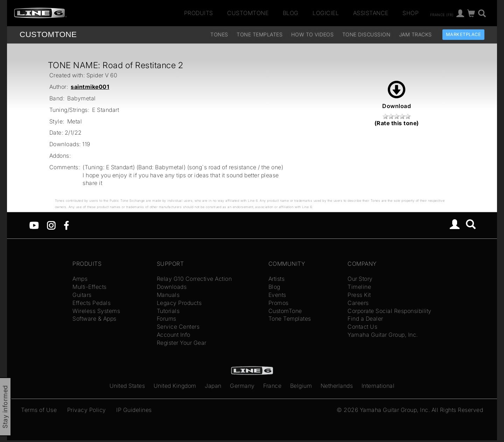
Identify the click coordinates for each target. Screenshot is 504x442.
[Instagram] (51, 225)
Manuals (168, 295)
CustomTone (248, 13)
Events (277, 295)
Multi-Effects (90, 287)
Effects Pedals (92, 303)
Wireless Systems (96, 311)
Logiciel (326, 13)
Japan (213, 386)
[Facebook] (66, 225)
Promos (279, 303)
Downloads (172, 287)
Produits (199, 13)
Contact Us (362, 327)
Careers (358, 303)
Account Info (174, 335)
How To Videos (313, 34)
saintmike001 (90, 87)
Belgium (301, 386)
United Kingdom (175, 386)
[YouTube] (34, 225)
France (272, 386)
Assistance (371, 13)
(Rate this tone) (397, 123)
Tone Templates (260, 34)
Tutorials (168, 311)
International (378, 386)
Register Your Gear (182, 343)
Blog (291, 13)
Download (397, 95)
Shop (411, 13)
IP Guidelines (134, 410)
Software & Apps (94, 319)
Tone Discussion (366, 34)
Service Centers (178, 327)
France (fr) (442, 14)
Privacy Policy (87, 410)
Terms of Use (39, 410)
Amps (80, 279)
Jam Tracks (415, 34)
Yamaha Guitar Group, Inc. (383, 335)
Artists (277, 279)
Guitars (82, 295)
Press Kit (359, 295)
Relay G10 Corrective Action (194, 279)
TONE (48, 34)
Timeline (359, 287)
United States (127, 386)
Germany (242, 386)
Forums (167, 319)
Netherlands (337, 386)
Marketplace (464, 34)
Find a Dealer (365, 319)
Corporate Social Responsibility (390, 311)
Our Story (360, 279)
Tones (219, 34)
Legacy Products (179, 303)
